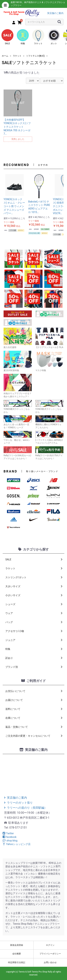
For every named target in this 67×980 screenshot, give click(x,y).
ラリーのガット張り (18, 803)
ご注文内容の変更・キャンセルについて (34, 736)
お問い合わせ (50, 962)
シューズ (34, 604)
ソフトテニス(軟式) (35, 56)
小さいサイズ (34, 595)
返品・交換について (34, 727)
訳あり (34, 658)
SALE (8, 37)
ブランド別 (34, 667)
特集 (23, 37)
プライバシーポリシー (50, 954)
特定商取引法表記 (17, 962)
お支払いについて (34, 691)
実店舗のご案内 (55, 13)
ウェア (34, 613)
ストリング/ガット (34, 577)
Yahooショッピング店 (17, 844)
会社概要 (17, 954)
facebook (10, 837)
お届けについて (34, 700)
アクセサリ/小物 (34, 631)
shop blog (10, 841)
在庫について (34, 718)
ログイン (50, 945)
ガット (54, 37)
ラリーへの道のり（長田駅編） (26, 808)
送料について (34, 709)
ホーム (5, 56)
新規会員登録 (17, 945)
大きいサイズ (34, 586)
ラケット (38, 37)
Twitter (8, 833)
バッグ (34, 622)
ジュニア (34, 640)
